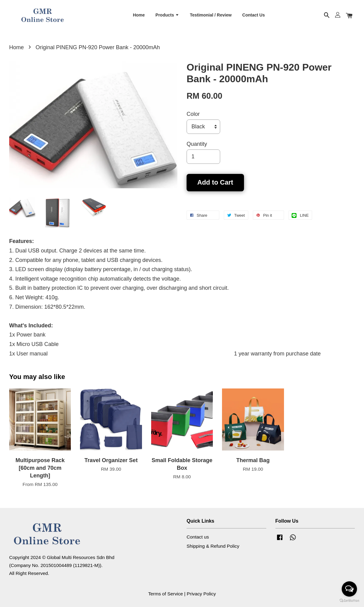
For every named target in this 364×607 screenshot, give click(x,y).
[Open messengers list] (349, 589)
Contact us (198, 537)
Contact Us (253, 15)
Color (193, 114)
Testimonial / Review (211, 15)
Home (139, 15)
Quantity (197, 144)
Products (167, 15)
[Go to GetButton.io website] (349, 601)
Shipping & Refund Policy (213, 546)
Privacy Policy (201, 594)
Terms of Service (166, 594)
